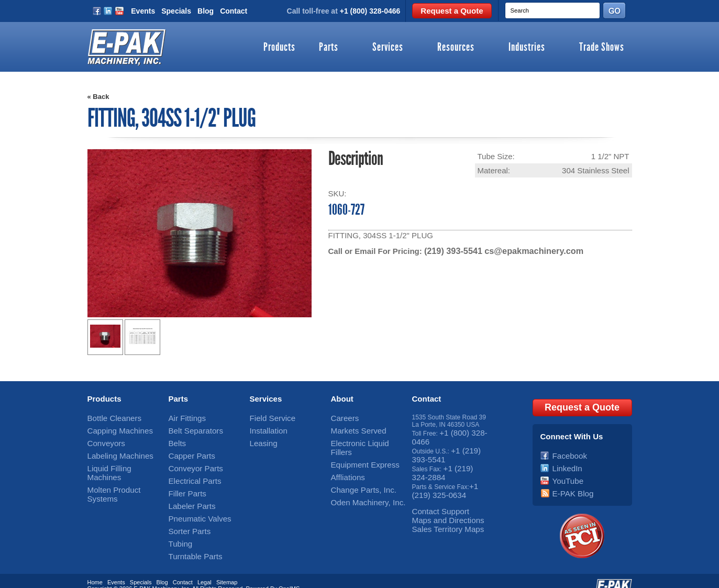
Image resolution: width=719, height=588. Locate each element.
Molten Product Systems (121, 472)
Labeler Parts (187, 494)
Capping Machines (113, 428)
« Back (98, 97)
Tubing (178, 527)
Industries (527, 48)
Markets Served (353, 428)
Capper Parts (187, 450)
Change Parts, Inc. (357, 472)
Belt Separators (190, 428)
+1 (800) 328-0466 (370, 11)
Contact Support (435, 498)
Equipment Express (358, 450)
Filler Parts (184, 483)
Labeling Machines (114, 450)
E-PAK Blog (569, 483)
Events (143, 11)
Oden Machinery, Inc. (361, 483)
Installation (265, 428)
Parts (329, 48)
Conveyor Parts (190, 461)
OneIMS (289, 575)
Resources (456, 48)
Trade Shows (602, 48)
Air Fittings (184, 417)
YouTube (565, 472)
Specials (176, 11)
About (342, 399)
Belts (176, 439)
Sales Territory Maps (441, 513)
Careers (342, 417)
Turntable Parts (190, 538)
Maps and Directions (441, 505)
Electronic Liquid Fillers (363, 439)
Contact (234, 11)
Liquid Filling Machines (119, 461)
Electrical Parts (190, 472)
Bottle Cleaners (109, 417)
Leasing (261, 439)
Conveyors (102, 439)
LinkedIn (564, 461)
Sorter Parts (185, 516)
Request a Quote (452, 11)
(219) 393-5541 (451, 251)
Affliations (345, 461)
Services (388, 48)
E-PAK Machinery (156, 575)
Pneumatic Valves (193, 505)
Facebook (566, 450)
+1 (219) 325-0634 (444, 480)
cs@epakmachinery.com (526, 251)
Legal (204, 569)
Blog (206, 11)
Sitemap (227, 569)
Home (95, 569)
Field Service (268, 417)
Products (279, 48)
